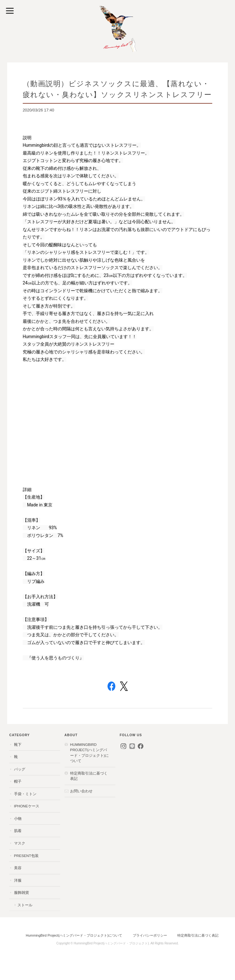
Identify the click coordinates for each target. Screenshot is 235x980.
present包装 (26, 856)
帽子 (18, 781)
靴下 (18, 744)
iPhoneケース (27, 806)
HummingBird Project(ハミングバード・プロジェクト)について (89, 753)
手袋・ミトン (25, 794)
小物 (18, 818)
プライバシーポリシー (150, 935)
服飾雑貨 (22, 892)
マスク (20, 843)
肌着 (18, 831)
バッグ (20, 769)
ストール (25, 905)
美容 (18, 868)
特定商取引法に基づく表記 (89, 776)
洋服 (18, 880)
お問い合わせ (81, 791)
